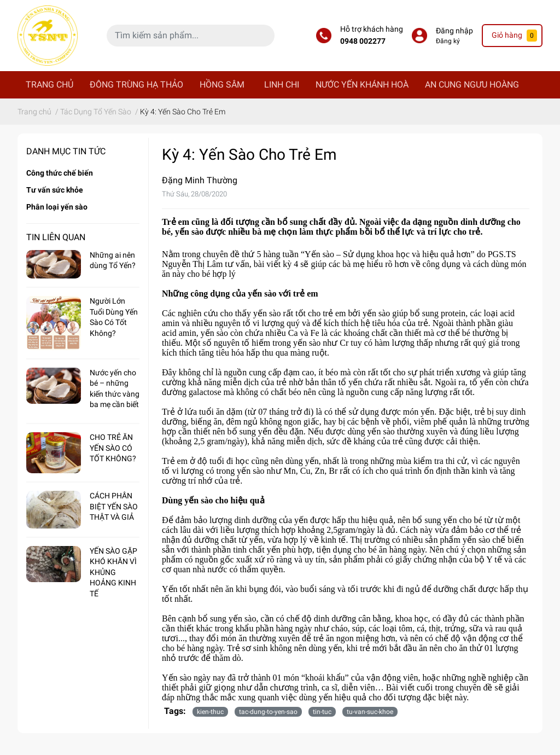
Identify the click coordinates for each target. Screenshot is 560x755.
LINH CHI (282, 85)
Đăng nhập (454, 31)
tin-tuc (322, 712)
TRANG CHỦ (49, 85)
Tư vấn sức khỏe (55, 190)
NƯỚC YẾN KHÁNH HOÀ (362, 85)
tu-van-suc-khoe (370, 712)
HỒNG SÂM (222, 85)
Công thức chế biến (60, 173)
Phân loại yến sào (57, 207)
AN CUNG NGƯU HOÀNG (472, 85)
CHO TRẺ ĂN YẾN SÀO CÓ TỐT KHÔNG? (113, 448)
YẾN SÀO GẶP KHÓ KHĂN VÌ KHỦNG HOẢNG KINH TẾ (113, 572)
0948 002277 (363, 41)
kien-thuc (210, 712)
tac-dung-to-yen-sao (268, 712)
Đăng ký (448, 41)
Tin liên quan (56, 237)
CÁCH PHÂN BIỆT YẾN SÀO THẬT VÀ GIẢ (114, 506)
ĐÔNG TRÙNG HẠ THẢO (136, 85)
